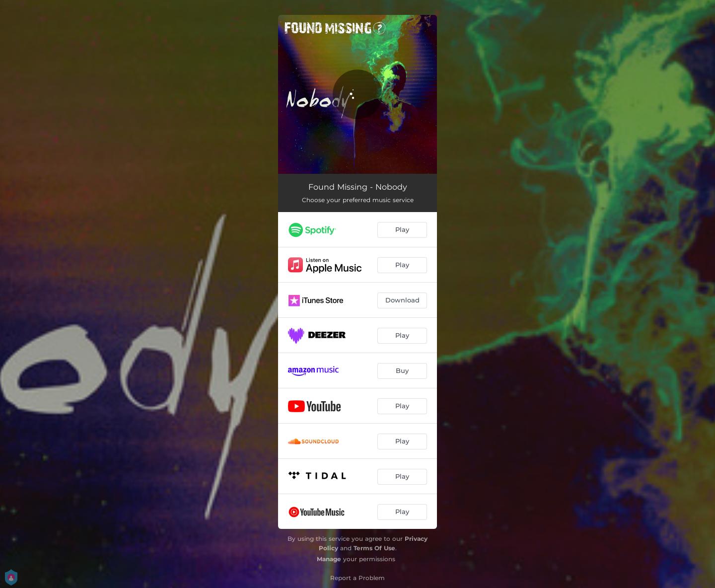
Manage (329, 559)
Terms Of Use (374, 548)
